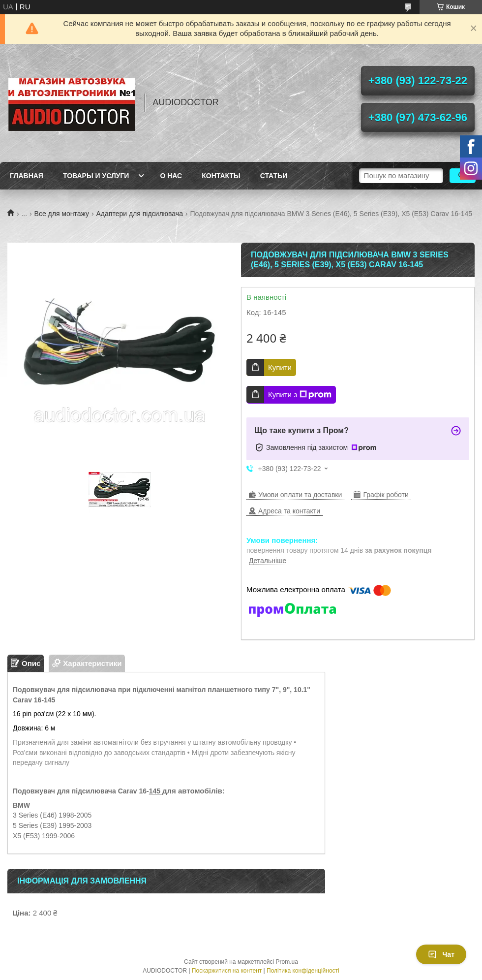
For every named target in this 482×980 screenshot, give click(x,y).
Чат (441, 954)
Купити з (300, 395)
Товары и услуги (96, 176)
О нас (171, 176)
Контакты (221, 176)
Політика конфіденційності (303, 971)
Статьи (274, 176)
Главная (27, 176)
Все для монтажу (62, 214)
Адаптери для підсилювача (140, 214)
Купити (280, 367)
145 (156, 791)
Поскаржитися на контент (227, 971)
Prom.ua (287, 962)
